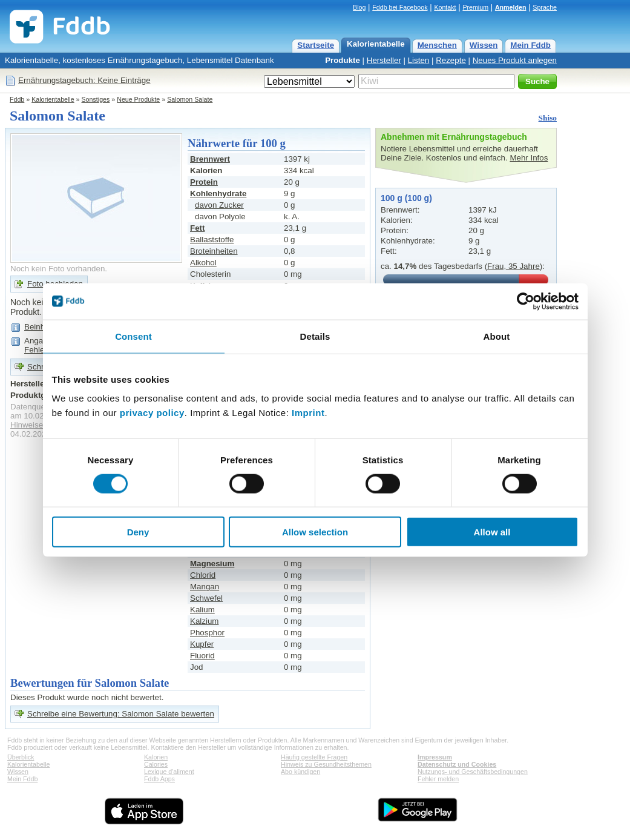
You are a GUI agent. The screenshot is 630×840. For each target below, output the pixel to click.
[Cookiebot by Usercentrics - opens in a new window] (526, 301)
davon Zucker (219, 205)
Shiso (548, 118)
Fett (197, 228)
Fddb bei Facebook (400, 7)
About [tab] (497, 336)
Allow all (492, 532)
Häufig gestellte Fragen (314, 757)
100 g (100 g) (406, 198)
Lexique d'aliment (169, 772)
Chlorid (203, 575)
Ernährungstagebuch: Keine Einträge (84, 80)
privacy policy (152, 413)
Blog (359, 7)
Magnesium (212, 564)
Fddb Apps (159, 779)
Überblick (21, 757)
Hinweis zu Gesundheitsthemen (326, 764)
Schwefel (206, 598)
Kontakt (445, 7)
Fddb (17, 99)
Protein (204, 182)
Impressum (435, 757)
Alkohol (203, 263)
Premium (475, 7)
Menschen (437, 45)
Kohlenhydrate (218, 193)
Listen (419, 60)
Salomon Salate (190, 99)
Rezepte (451, 60)
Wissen (484, 45)
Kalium (202, 610)
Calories (156, 764)
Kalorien (156, 757)
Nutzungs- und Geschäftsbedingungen (473, 772)
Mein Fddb (530, 45)
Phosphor (207, 633)
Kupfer (202, 644)
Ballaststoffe (212, 240)
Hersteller (384, 60)
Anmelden (511, 7)
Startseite (316, 45)
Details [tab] (315, 336)
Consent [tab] (133, 336)
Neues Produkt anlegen (515, 60)
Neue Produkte (138, 99)
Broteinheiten (214, 251)
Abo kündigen (300, 772)
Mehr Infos (529, 158)
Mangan (205, 587)
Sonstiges (96, 99)
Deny (138, 532)
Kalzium (204, 621)
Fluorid (202, 656)
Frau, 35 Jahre (514, 266)
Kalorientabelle (376, 44)
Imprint (308, 413)
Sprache (545, 7)
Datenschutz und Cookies (457, 764)
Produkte (343, 60)
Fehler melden (438, 779)
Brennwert (210, 159)
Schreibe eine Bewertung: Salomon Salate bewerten (121, 714)
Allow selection (315, 532)
